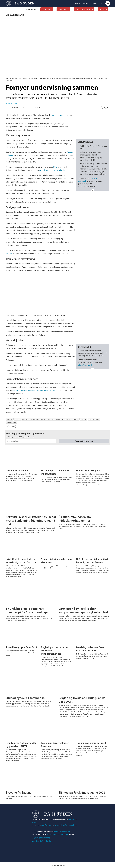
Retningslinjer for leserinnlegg (66, 825)
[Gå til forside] (20, 3)
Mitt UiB (9, 253)
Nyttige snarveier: (31, 9)
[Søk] (108, 3)
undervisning (12, 422)
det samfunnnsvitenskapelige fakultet (36, 419)
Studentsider (63, 9)
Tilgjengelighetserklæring (41, 838)
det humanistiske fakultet (62, 419)
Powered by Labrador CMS (58, 865)
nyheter (83, 419)
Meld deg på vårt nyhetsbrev (42, 841)
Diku (55, 167)
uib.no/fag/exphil (85, 365)
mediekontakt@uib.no (62, 831)
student (10, 419)
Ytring (94, 3)
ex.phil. (18, 419)
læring (76, 419)
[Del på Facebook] (101, 108)
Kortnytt (86, 3)
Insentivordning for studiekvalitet (53, 170)
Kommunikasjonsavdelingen (57, 834)
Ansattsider (46, 9)
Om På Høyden (47, 825)
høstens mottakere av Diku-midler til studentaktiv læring (35, 390)
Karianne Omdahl (59, 115)
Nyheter (77, 3)
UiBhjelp (103, 9)
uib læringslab (94, 419)
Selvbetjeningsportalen (83, 9)
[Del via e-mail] (108, 108)
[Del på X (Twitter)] (104, 108)
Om (101, 3)
